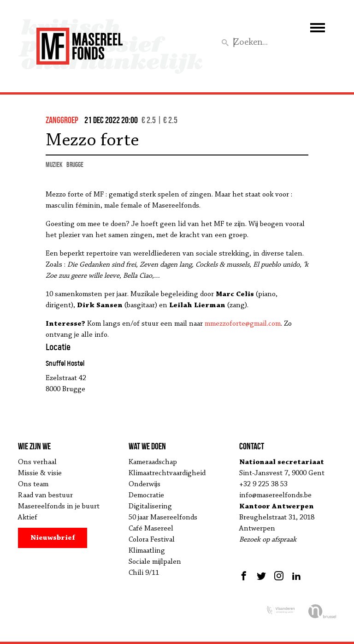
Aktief (28, 518)
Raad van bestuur (45, 495)
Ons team (33, 484)
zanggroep (62, 120)
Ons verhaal (37, 462)
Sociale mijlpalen (155, 562)
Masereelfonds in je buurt (59, 507)
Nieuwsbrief (53, 538)
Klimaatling (147, 551)
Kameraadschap (153, 462)
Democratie (146, 495)
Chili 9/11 (144, 573)
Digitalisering (150, 507)
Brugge (75, 164)
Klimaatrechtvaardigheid (167, 473)
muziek (54, 164)
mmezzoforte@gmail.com (243, 324)
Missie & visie (40, 473)
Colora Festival (152, 540)
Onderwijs (145, 484)
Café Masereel (151, 529)
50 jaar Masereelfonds (163, 518)
